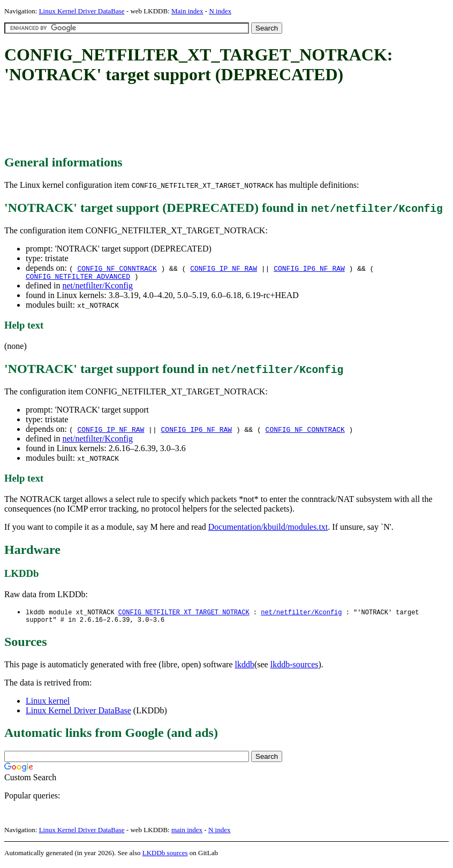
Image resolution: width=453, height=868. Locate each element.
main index (187, 833)
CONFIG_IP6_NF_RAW (309, 268)
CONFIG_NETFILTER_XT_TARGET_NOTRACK (184, 614)
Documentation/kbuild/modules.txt (268, 528)
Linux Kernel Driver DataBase (82, 11)
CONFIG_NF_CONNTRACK (117, 268)
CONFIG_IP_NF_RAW (224, 268)
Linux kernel (48, 705)
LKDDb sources (165, 856)
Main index (187, 11)
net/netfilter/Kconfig (97, 287)
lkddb (245, 668)
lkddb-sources (295, 668)
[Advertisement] (199, 120)
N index (220, 11)
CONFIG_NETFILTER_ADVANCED (78, 278)
